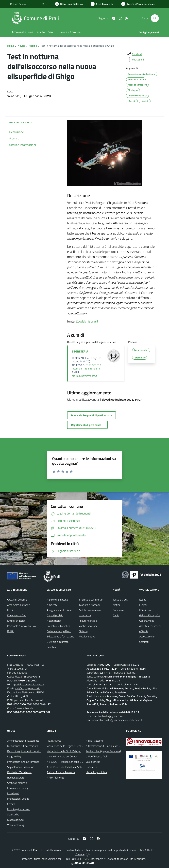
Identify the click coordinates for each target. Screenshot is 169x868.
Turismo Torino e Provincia (61, 772)
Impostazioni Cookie (18, 799)
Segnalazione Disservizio (21, 767)
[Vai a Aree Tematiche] (102, 4)
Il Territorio (145, 610)
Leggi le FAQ (14, 756)
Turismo (83, 631)
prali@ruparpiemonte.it (85, 376)
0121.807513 (19, 669)
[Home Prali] (37, 18)
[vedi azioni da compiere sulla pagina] (135, 59)
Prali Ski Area (54, 741)
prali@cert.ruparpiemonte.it (29, 684)
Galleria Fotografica (150, 615)
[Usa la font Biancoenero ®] (69, 4)
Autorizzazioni (54, 621)
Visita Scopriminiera (96, 772)
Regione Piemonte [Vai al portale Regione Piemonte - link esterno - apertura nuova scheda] (19, 4)
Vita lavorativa (87, 636)
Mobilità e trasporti (90, 605)
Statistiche (13, 814)
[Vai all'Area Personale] (138, 4)
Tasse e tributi (120, 600)
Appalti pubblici (55, 615)
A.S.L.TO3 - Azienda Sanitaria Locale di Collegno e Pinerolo (79, 762)
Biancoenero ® (97, 859)
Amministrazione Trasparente (23, 741)
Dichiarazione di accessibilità (23, 746)
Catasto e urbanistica (58, 626)
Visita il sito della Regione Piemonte (66, 746)
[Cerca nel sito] (155, 18)
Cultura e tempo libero (59, 631)
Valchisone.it (93, 762)
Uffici (10, 610)
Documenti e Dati (17, 615)
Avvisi (116, 615)
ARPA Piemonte (56, 778)
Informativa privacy (18, 788)
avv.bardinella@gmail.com (108, 716)
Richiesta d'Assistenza (19, 772)
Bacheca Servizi (16, 778)
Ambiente (52, 605)
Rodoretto (91, 767)
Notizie (33, 46)
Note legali (13, 793)
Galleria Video (147, 621)
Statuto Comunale (17, 783)
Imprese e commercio (91, 600)
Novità (21, 46)
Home (11, 46)
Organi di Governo (17, 600)
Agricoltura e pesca (57, 600)
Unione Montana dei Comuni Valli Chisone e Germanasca (78, 756)
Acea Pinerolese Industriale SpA (64, 767)
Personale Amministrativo (21, 626)
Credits (11, 804)
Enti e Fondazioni (17, 621)
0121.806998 (20, 673)
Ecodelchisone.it (87, 321)
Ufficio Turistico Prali (97, 756)
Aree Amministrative (19, 605)
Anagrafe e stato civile (59, 610)
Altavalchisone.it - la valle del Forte (105, 746)
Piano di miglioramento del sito (24, 751)
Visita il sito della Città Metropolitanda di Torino (73, 751)
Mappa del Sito (15, 820)
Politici (11, 631)
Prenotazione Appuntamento (23, 762)
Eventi (143, 600)
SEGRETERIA (80, 351)
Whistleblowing (16, 825)
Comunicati (119, 610)
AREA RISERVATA (83, 863)
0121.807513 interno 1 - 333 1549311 (86, 367)
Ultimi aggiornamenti (19, 809)
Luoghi (143, 605)
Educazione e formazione (60, 636)
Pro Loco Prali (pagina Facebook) (103, 751)
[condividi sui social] (135, 54)
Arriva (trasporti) (95, 741)
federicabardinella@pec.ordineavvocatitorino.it (117, 720)
